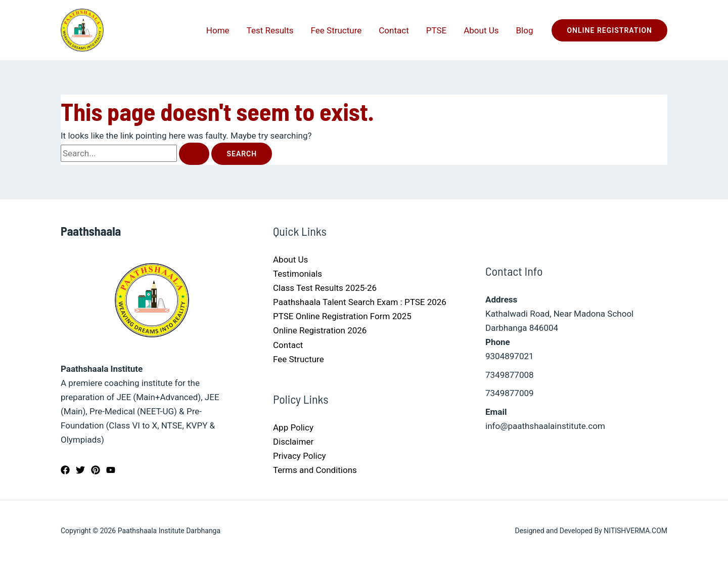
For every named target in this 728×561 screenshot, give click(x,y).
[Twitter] (80, 470)
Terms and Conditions (315, 470)
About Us (481, 30)
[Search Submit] (194, 154)
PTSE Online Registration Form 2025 (342, 316)
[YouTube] (111, 470)
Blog (525, 30)
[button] (609, 30)
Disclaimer (293, 442)
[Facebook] (65, 470)
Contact (394, 30)
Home (218, 30)
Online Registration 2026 (320, 330)
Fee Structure (336, 30)
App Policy (293, 427)
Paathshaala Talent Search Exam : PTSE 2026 (360, 302)
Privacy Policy (300, 456)
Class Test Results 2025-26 (325, 288)
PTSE (437, 30)
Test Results (270, 30)
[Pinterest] (96, 470)
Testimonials (298, 274)
